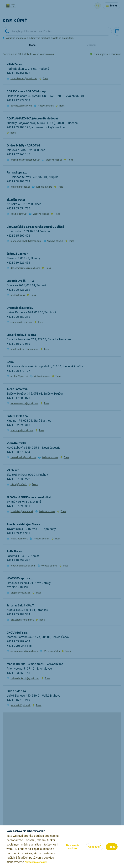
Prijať (112, 847)
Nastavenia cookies (73, 847)
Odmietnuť (94, 847)
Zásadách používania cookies (35, 858)
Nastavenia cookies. (37, 862)
